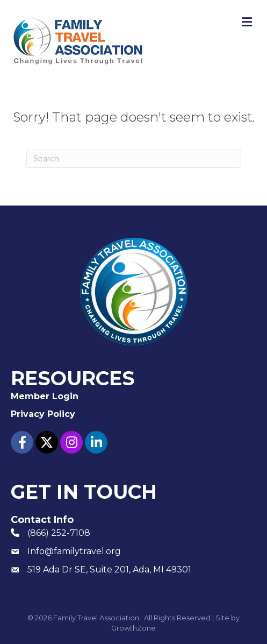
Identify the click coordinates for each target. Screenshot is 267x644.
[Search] (134, 159)
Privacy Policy (43, 414)
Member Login (45, 396)
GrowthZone (133, 628)
